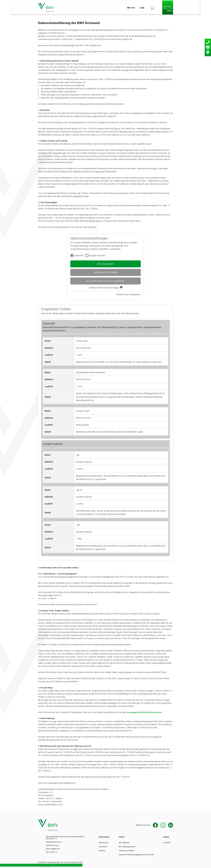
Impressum (135, 294)
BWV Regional (124, 843)
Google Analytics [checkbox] (97, 255)
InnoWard (167, 843)
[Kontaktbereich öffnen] (208, 48)
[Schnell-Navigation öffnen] (131, 7)
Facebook (155, 825)
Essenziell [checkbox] (79, 255)
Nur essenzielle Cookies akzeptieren (105, 281)
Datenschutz (122, 294)
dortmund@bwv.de (53, 849)
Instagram (163, 825)
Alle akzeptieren (105, 264)
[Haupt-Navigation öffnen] (168, 7)
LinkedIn (171, 825)
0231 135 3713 (51, 852)
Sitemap (102, 851)
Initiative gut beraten (127, 851)
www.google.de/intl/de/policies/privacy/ (144, 712)
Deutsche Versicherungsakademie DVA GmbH (136, 855)
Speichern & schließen (105, 272)
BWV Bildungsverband (127, 847)
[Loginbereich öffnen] (142, 7)
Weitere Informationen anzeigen (105, 288)
